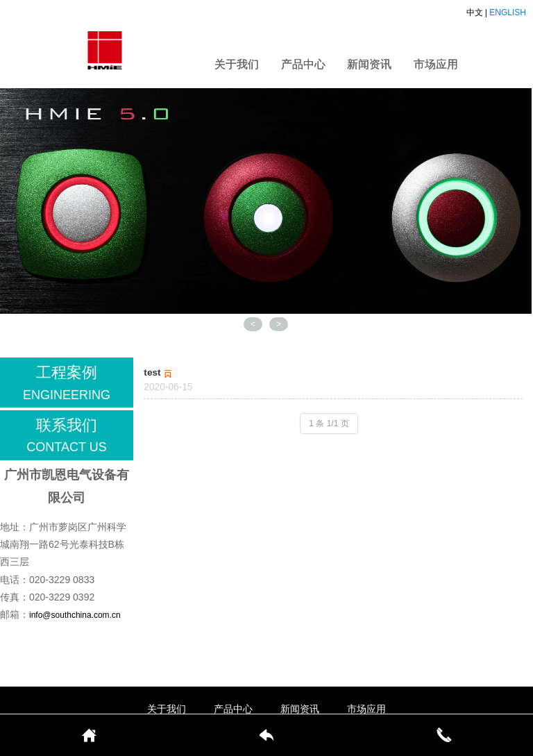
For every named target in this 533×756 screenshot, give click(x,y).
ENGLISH (508, 12)
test (159, 372)
